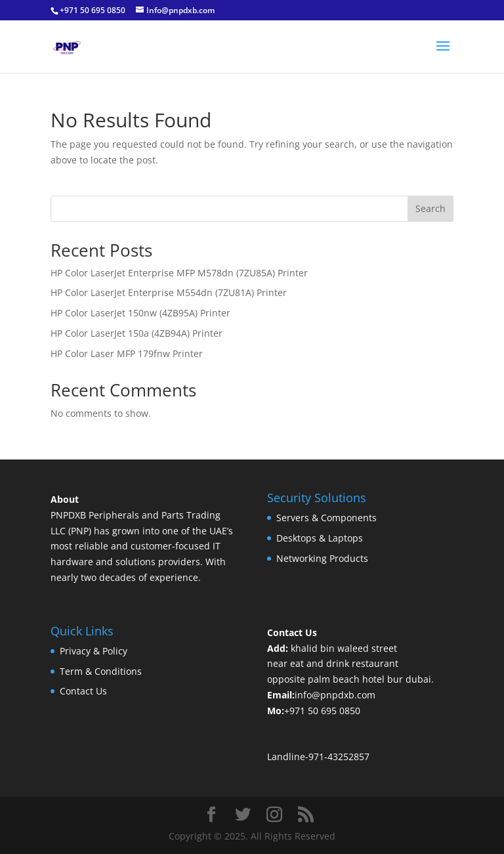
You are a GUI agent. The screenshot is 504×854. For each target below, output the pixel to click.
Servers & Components (326, 518)
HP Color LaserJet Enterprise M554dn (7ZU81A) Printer (169, 292)
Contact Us (83, 691)
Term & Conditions (101, 671)
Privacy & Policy (94, 651)
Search (430, 208)
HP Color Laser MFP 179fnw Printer (127, 353)
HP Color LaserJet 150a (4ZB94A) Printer (136, 333)
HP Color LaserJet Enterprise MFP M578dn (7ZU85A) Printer (179, 273)
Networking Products (322, 558)
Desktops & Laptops (320, 538)
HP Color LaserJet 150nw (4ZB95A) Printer (140, 313)
